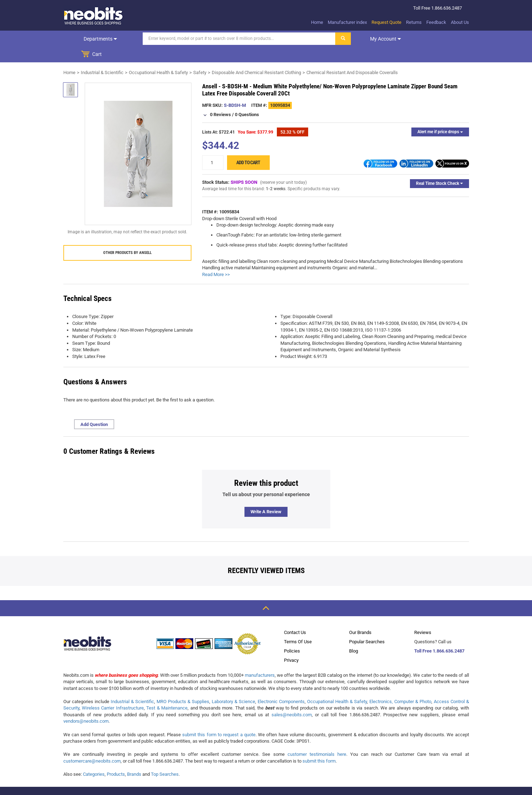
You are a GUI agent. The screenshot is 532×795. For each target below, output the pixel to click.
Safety (200, 57)
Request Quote (386, 22)
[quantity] (213, 147)
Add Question (94, 409)
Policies (292, 635)
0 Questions (247, 99)
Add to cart (248, 147)
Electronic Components (281, 686)
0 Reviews (220, 99)
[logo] (94, 16)
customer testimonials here (317, 739)
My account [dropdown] (370, 39)
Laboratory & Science (233, 686)
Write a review (266, 496)
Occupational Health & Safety (158, 57)
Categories (94, 758)
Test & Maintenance (167, 692)
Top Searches (165, 758)
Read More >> (216, 259)
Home (317, 22)
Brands (134, 758)
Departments (93, 39)
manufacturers (260, 659)
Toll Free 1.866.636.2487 (439, 635)
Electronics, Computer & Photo (400, 686)
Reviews (423, 617)
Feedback (436, 22)
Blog (354, 635)
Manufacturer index (347, 22)
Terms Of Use (298, 626)
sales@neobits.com (292, 699)
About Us (460, 22)
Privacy (291, 645)
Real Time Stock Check (439, 168)
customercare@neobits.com (92, 745)
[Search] (224, 39)
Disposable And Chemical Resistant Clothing (256, 57)
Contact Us (295, 617)
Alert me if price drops (440, 116)
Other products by (127, 237)
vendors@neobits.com (86, 705)
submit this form (319, 745)
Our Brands (360, 617)
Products (116, 758)
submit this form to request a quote (219, 719)
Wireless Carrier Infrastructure (113, 692)
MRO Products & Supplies (183, 686)
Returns (414, 22)
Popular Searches (367, 626)
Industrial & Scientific (102, 57)
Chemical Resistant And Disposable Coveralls (352, 57)
